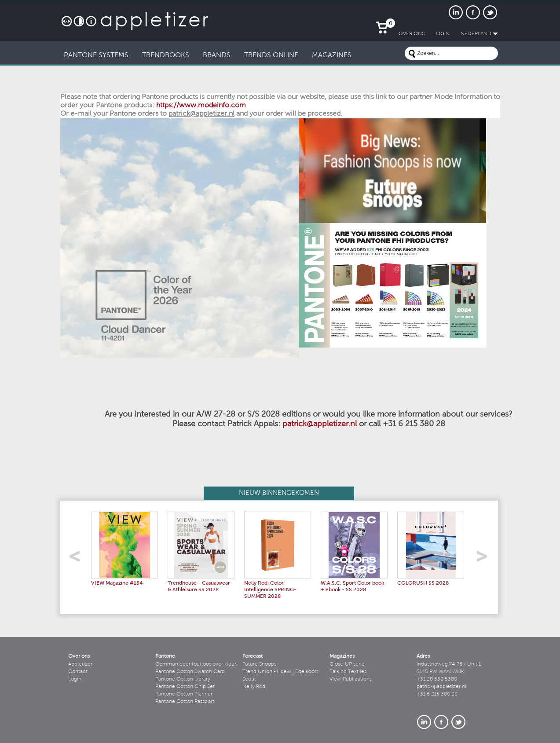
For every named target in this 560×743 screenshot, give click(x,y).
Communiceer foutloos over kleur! (197, 664)
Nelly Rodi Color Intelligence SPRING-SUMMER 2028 (270, 590)
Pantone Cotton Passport (185, 702)
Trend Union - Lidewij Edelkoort (280, 672)
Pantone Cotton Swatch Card (190, 672)
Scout (249, 679)
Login (75, 679)
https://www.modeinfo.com (201, 106)
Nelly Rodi (254, 687)
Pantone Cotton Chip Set (185, 687)
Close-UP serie (347, 664)
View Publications (351, 679)
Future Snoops (259, 664)
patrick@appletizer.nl (320, 425)
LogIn (441, 34)
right (485, 559)
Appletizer (80, 664)
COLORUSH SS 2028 (423, 583)
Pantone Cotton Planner (184, 694)
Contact (78, 672)
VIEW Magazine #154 (117, 583)
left (78, 559)
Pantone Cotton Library (183, 679)
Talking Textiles (348, 672)
